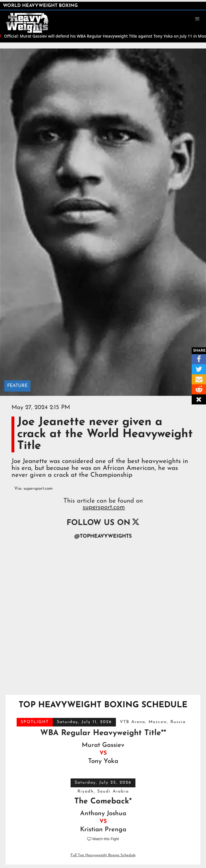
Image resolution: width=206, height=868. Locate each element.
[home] (30, 18)
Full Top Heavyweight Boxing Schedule (103, 855)
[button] (197, 19)
